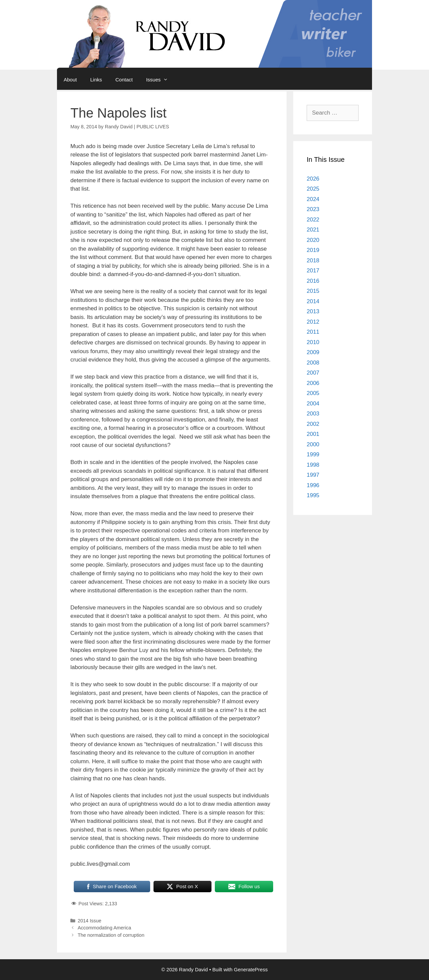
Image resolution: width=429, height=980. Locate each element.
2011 (313, 332)
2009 (313, 352)
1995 (313, 495)
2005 (313, 393)
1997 (313, 475)
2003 (313, 414)
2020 (313, 240)
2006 (313, 383)
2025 (313, 189)
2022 (313, 220)
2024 (313, 199)
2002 (313, 424)
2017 (313, 271)
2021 (313, 230)
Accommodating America (105, 928)
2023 (313, 209)
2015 (313, 291)
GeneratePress (251, 969)
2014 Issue (90, 921)
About (70, 80)
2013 (313, 311)
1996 (313, 485)
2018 (313, 260)
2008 (313, 363)
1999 (313, 454)
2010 (313, 342)
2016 (313, 281)
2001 (313, 434)
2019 (313, 250)
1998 (313, 465)
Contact (124, 80)
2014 (313, 301)
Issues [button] (160, 80)
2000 (313, 444)
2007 (313, 373)
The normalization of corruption (111, 935)
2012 (313, 322)
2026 (313, 179)
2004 (313, 404)
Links (96, 80)
